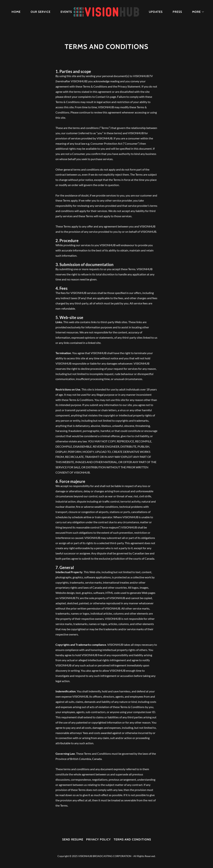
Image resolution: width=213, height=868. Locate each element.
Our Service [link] (41, 12)
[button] (197, 12)
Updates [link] (156, 12)
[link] (107, 11)
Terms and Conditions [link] (132, 839)
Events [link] (66, 12)
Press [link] (177, 12)
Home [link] (16, 12)
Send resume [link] (73, 839)
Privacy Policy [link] (98, 839)
